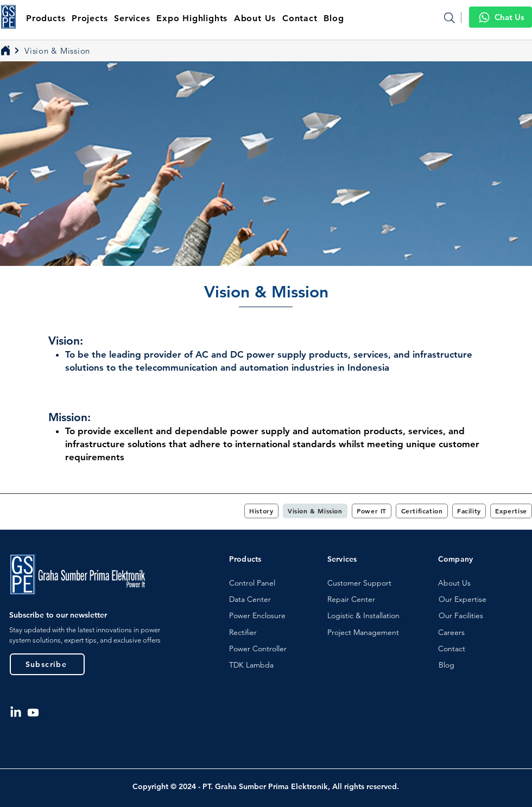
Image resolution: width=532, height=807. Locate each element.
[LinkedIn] (16, 713)
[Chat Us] (501, 17)
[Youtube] (33, 713)
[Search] (449, 18)
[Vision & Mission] (54, 50)
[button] (255, 18)
